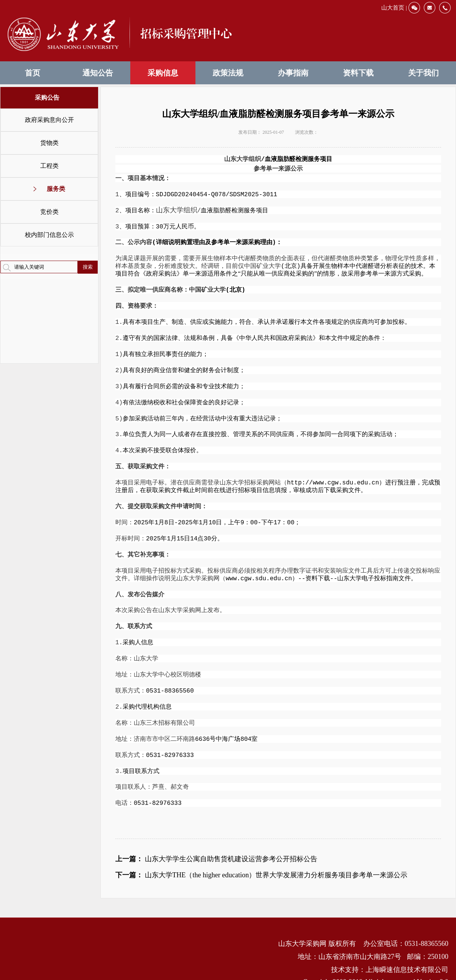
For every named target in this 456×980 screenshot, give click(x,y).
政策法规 (228, 73)
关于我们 (423, 73)
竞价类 (49, 212)
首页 (33, 73)
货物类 (49, 143)
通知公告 (98, 73)
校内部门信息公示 (49, 235)
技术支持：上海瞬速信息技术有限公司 (390, 953)
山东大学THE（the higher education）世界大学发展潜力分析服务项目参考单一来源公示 (276, 859)
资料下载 (358, 73)
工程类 (49, 166)
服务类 (56, 189)
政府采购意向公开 (49, 120)
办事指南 (293, 73)
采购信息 (163, 73)
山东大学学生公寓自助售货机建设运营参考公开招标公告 (231, 842)
